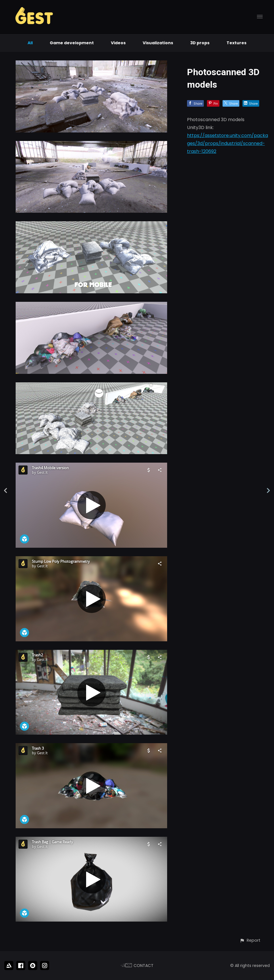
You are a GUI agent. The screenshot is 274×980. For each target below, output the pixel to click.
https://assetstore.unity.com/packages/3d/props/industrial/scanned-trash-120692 (228, 143)
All (30, 43)
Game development (72, 43)
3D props (200, 43)
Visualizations (158, 43)
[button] (250, 940)
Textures (236, 43)
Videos (118, 43)
